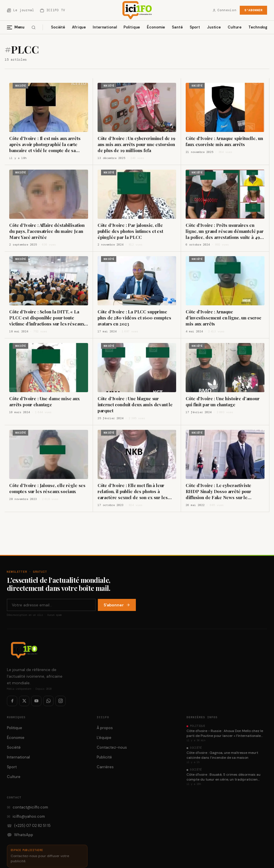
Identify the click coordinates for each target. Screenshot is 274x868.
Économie (156, 27)
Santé (177, 27)
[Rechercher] (34, 27)
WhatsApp (20, 835)
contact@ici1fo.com (27, 807)
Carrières (105, 767)
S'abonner (253, 10)
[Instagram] (60, 701)
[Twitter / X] (24, 701)
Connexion (224, 10)
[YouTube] (36, 701)
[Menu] (18, 27)
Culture (235, 27)
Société (58, 27)
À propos (105, 728)
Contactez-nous (112, 747)
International (105, 27)
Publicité (104, 757)
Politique (132, 27)
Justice (214, 27)
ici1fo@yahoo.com (26, 817)
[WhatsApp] (48, 701)
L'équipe (104, 738)
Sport (195, 27)
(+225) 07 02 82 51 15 (29, 826)
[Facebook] (12, 701)
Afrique (79, 27)
